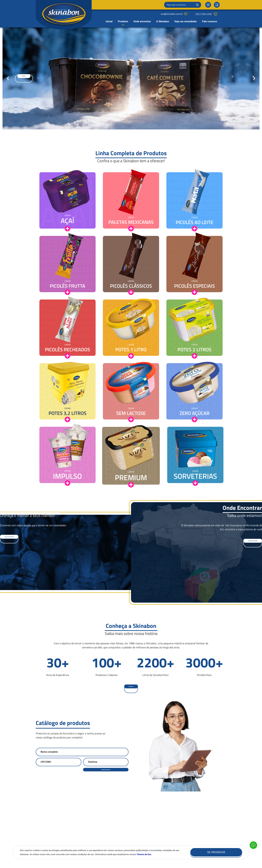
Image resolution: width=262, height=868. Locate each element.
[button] (28, 78)
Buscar (197, 5)
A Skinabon (163, 21)
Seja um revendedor (186, 21)
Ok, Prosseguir (216, 852)
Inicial (109, 21)
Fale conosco (210, 21)
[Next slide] (254, 78)
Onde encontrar (142, 21)
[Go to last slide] (8, 78)
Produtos (123, 21)
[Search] (183, 5)
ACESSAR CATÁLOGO (106, 771)
